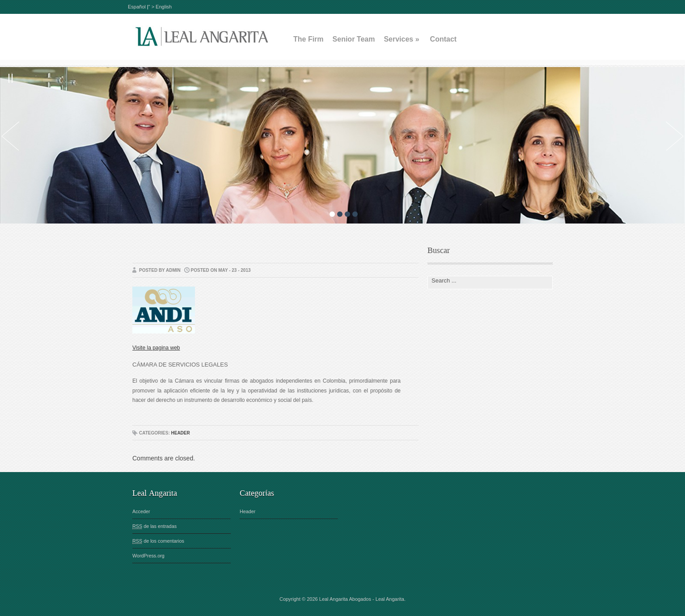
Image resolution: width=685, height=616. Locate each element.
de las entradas (154, 526)
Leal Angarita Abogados (345, 599)
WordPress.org (148, 556)
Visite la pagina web (156, 348)
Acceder (141, 511)
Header (180, 433)
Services (401, 39)
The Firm (309, 39)
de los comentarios (158, 541)
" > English (160, 7)
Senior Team (354, 39)
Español (137, 7)
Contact (444, 39)
